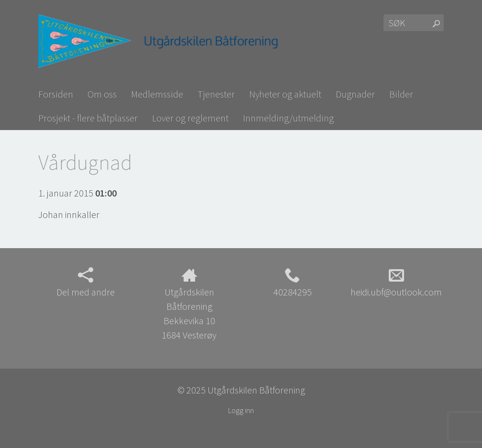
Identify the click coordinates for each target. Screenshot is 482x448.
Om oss (102, 94)
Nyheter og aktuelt (285, 94)
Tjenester (216, 94)
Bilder (401, 94)
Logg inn (241, 410)
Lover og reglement (190, 118)
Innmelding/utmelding (288, 118)
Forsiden (56, 94)
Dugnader (355, 94)
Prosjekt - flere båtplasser (88, 118)
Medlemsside (157, 94)
